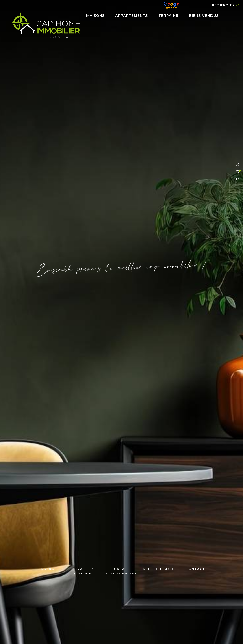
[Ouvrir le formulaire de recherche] (226, 5)
